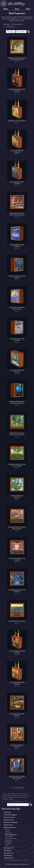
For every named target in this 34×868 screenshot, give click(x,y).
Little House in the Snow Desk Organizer (17, 308)
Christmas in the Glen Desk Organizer (17, 591)
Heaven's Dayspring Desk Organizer (17, 559)
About (28, 9)
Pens (7, 845)
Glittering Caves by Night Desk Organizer (17, 777)
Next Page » (11, 27)
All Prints (7, 812)
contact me (21, 19)
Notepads (8, 844)
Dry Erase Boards (11, 838)
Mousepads (9, 840)
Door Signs (9, 836)
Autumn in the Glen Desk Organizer (17, 652)
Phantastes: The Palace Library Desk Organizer (17, 214)
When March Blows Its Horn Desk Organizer (17, 528)
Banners (8, 829)
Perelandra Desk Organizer (17, 621)
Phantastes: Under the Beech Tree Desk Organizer (17, 59)
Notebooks (9, 842)
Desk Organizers (11, 835)
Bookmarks (9, 833)
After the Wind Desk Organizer (17, 746)
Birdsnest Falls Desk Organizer (17, 496)
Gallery (6, 9)
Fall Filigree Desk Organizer (17, 121)
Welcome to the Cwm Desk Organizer (17, 277)
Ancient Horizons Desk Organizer (17, 714)
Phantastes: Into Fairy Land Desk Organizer (17, 465)
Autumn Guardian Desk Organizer (17, 683)
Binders (8, 831)
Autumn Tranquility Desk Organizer (17, 90)
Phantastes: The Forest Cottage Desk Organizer (17, 434)
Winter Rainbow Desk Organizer (17, 245)
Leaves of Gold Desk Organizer (17, 151)
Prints (17, 9)
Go (31, 805)
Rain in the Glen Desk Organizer (17, 183)
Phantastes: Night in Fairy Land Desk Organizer (17, 402)
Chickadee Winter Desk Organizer (17, 339)
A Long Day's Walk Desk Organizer (17, 371)
